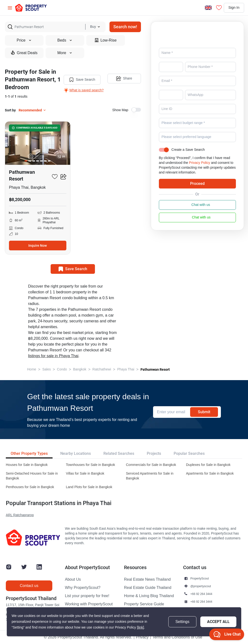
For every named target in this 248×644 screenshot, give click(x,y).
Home (32, 369)
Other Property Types (29, 453)
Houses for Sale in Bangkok (27, 465)
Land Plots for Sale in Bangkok (89, 487)
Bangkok (80, 369)
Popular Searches (189, 453)
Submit (204, 412)
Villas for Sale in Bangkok (85, 474)
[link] (140, 627)
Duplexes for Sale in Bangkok (208, 465)
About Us (73, 579)
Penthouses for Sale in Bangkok (30, 487)
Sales (47, 369)
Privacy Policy (199, 170)
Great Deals (24, 53)
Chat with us (197, 212)
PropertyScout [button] (200, 578)
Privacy (142, 637)
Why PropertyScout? (83, 588)
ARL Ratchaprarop (20, 515)
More (65, 53)
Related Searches (119, 453)
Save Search (81, 79)
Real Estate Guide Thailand (148, 588)
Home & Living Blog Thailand (149, 596)
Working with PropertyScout (89, 604)
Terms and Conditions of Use (177, 637)
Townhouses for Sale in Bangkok (90, 465)
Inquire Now (38, 246)
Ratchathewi (102, 369)
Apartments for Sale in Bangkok (210, 474)
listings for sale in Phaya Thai (53, 356)
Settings (182, 622)
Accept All (218, 622)
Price (24, 40)
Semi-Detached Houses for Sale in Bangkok (32, 476)
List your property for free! (87, 596)
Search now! (125, 27)
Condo (62, 369)
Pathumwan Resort (155, 369)
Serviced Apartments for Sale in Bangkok (150, 476)
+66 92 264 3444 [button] (201, 594)
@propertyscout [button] (201, 586)
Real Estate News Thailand (147, 579)
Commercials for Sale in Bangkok (151, 465)
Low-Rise (106, 40)
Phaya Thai (126, 369)
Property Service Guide (144, 604)
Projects (154, 453)
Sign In (232, 8)
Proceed (197, 190)
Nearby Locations (76, 453)
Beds (65, 40)
